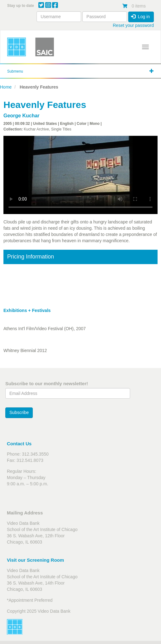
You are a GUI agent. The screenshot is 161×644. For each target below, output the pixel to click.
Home (6, 87)
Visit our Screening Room (35, 560)
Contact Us (19, 444)
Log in (140, 17)
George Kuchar (22, 116)
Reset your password (133, 25)
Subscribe (19, 412)
